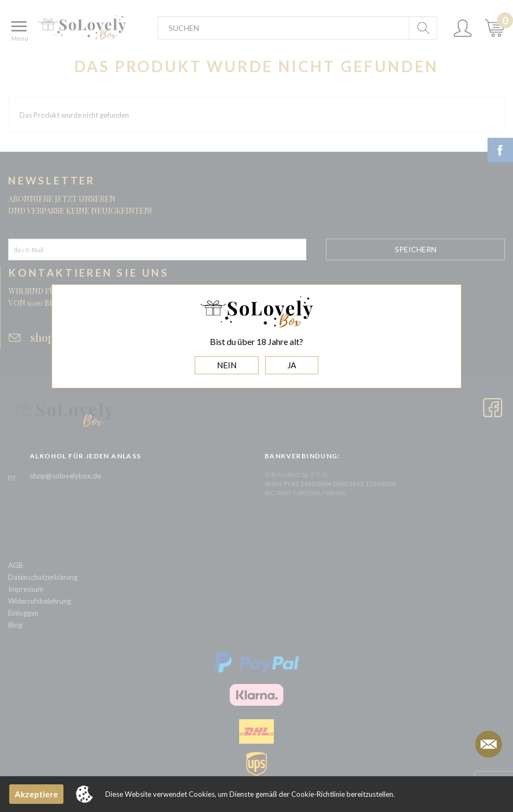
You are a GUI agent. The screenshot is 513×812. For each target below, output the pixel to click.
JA (292, 365)
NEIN (227, 365)
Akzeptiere (36, 794)
